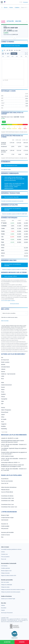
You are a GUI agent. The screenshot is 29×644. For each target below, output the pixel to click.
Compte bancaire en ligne (7, 518)
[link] (11, 549)
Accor (3, 422)
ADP (2, 404)
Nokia (3, 383)
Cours (3, 21)
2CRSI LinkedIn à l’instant (7, 456)
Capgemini (4, 424)
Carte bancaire (5, 520)
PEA (2, 537)
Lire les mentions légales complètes (8, 301)
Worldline (3, 426)
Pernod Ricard (5, 412)
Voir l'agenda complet (6, 170)
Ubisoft (3, 415)
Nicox (3, 379)
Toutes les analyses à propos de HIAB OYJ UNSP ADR (14, 270)
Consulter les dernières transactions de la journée (12, 201)
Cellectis (3, 369)
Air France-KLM (5, 360)
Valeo (3, 401)
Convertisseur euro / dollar (8, 501)
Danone (3, 372)
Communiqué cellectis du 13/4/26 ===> (11, 462)
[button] (2, 2)
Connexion (25, 2)
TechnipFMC (4, 399)
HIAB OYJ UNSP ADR (11, 28)
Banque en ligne (5, 515)
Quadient (3, 394)
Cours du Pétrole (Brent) (7, 492)
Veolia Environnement (6, 385)
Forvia (3, 392)
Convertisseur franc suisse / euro (9, 507)
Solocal (3, 397)
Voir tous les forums (14, 304)
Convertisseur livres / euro (7, 504)
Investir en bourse (5, 535)
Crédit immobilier (5, 526)
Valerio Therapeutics (6, 410)
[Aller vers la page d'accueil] (5, 2)
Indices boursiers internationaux (9, 487)
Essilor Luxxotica (5, 362)
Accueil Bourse (5, 479)
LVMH (3, 376)
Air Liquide (4, 419)
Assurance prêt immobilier (7, 532)
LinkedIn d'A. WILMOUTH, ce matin (10, 438)
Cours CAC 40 (5, 483)
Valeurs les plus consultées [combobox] (9, 313)
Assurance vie (5, 524)
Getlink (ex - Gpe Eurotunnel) (8, 374)
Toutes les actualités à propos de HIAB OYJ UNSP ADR (14, 214)
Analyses (18, 21)
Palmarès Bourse (5, 490)
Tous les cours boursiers (7, 481)
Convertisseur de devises (7, 496)
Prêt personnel (5, 529)
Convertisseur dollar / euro (8, 498)
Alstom (3, 390)
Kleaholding (4, 429)
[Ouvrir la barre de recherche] (20, 2)
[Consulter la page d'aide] (22, 2)
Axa (2, 357)
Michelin (3, 365)
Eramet (3, 387)
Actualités (10, 21)
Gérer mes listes (5, 321)
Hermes (3, 408)
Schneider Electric (6, 367)
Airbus (3, 417)
